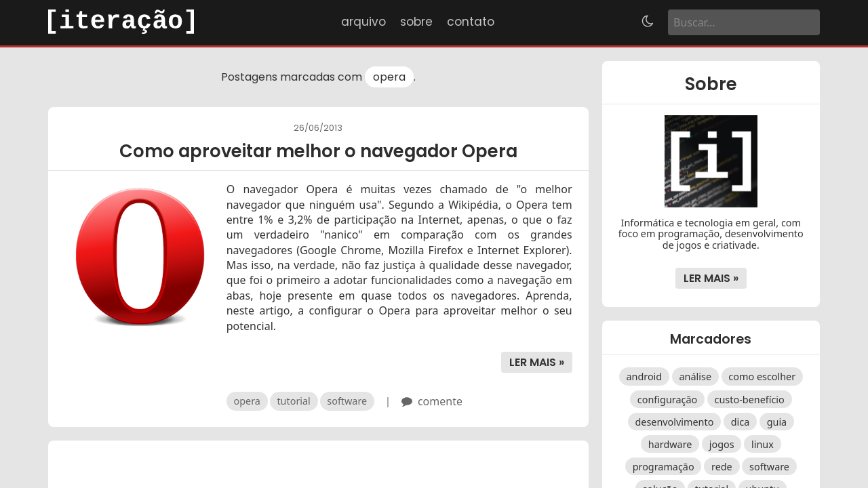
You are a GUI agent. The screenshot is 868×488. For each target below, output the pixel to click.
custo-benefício (750, 399)
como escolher (762, 377)
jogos (722, 444)
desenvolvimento (674, 421)
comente (440, 401)
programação (664, 467)
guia (777, 421)
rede (722, 467)
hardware (670, 444)
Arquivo (363, 22)
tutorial (293, 401)
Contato (471, 22)
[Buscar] (744, 22)
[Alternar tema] (648, 22)
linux (763, 444)
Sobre (416, 22)
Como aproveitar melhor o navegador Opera (318, 151)
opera (389, 77)
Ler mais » (537, 362)
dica (741, 421)
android (644, 377)
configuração (667, 399)
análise (695, 377)
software (347, 401)
